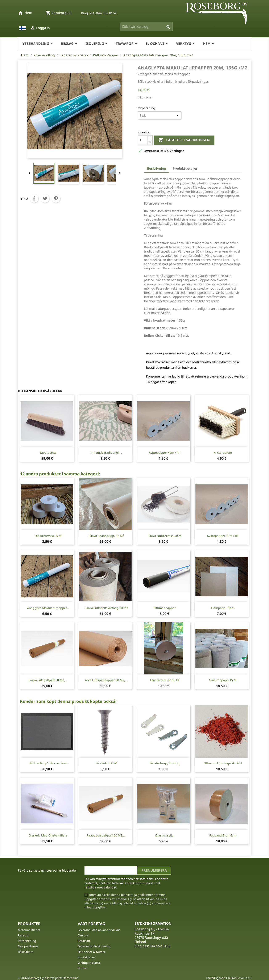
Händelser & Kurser (92, 952)
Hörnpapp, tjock (223, 608)
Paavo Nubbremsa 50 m (165, 536)
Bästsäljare (26, 952)
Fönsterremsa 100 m (164, 680)
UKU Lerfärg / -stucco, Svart (48, 763)
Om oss (83, 935)
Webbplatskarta (89, 963)
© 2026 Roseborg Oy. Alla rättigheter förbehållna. (48, 978)
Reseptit (24, 935)
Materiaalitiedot (29, 930)
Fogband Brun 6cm (223, 835)
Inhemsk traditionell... (106, 453)
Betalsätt (84, 941)
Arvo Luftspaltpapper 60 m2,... (106, 680)
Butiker (83, 968)
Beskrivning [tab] (156, 168)
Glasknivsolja (164, 835)
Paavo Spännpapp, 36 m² (106, 536)
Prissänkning (27, 941)
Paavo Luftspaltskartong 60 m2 (106, 608)
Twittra (45, 198)
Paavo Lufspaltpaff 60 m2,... (48, 680)
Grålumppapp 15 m (223, 680)
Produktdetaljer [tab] (185, 168)
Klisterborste (223, 453)
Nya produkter (28, 946)
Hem (28, 13)
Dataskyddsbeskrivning (94, 946)
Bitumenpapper (165, 608)
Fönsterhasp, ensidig (164, 763)
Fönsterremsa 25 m (48, 536)
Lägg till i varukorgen (184, 140)
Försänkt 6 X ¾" (106, 763)
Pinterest (56, 198)
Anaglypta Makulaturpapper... (48, 608)
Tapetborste (48, 453)
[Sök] (146, 27)
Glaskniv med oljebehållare (48, 835)
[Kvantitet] (143, 140)
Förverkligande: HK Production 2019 (229, 978)
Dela (34, 198)
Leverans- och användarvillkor (99, 930)
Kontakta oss (87, 957)
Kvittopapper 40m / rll (165, 453)
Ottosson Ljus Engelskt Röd (223, 763)
